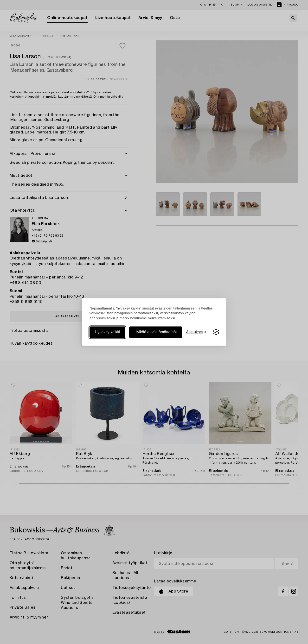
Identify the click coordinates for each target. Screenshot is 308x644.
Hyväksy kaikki (107, 332)
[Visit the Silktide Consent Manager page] (216, 332)
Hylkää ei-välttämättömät (156, 332)
